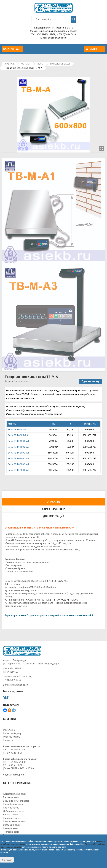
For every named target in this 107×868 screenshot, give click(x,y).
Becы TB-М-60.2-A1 (18, 430)
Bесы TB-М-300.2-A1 (18, 453)
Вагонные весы (11, 797)
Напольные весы (23, 381)
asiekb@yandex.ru (57, 38)
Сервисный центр (12, 733)
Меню (91, 49)
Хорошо (7, 860)
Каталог (11, 49)
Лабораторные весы (14, 811)
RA (42, 600)
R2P (50, 600)
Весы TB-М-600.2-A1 (18, 464)
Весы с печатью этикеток (16, 801)
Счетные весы (11, 828)
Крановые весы (11, 808)
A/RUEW (62, 600)
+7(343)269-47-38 (46, 34)
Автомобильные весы (15, 794)
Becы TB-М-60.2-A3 (18, 435)
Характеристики (53, 509)
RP (46, 600)
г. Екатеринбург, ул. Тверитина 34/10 (54, 28)
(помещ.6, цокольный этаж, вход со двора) (54, 31)
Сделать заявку (90, 381)
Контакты (8, 740)
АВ (38, 600)
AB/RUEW (72, 600)
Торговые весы (11, 832)
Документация (53, 516)
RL (54, 600)
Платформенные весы (15, 821)
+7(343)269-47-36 (66, 34)
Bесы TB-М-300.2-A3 (18, 459)
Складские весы (12, 825)
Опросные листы (12, 737)
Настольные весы (12, 818)
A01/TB (32, 600)
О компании (9, 730)
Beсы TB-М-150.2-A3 (18, 447)
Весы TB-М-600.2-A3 (18, 470)
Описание (54, 502)
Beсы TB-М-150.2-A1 (18, 441)
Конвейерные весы (13, 804)
